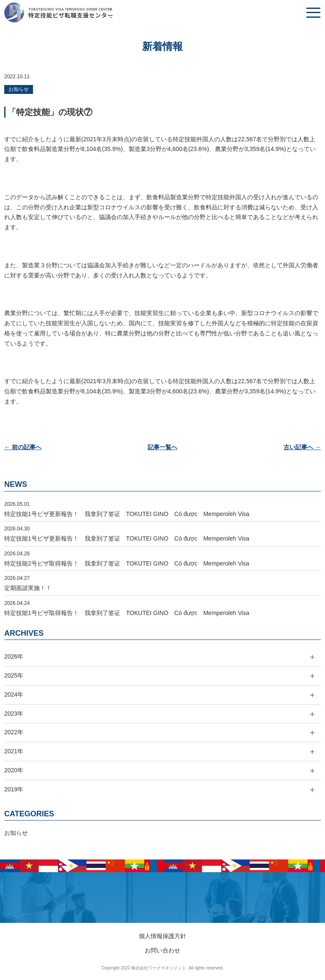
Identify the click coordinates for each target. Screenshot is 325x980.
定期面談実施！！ (28, 588)
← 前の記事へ (23, 447)
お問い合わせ (162, 950)
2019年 (14, 789)
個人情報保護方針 (162, 936)
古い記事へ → (302, 447)
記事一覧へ (162, 447)
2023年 (14, 714)
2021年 (14, 751)
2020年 (14, 770)
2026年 (14, 656)
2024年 (14, 695)
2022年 (14, 732)
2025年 (14, 675)
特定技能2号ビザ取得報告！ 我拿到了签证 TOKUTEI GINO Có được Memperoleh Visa (127, 563)
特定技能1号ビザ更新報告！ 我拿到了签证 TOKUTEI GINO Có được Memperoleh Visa (127, 514)
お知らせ (19, 89)
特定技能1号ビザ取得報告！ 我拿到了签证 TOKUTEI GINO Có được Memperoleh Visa (127, 613)
